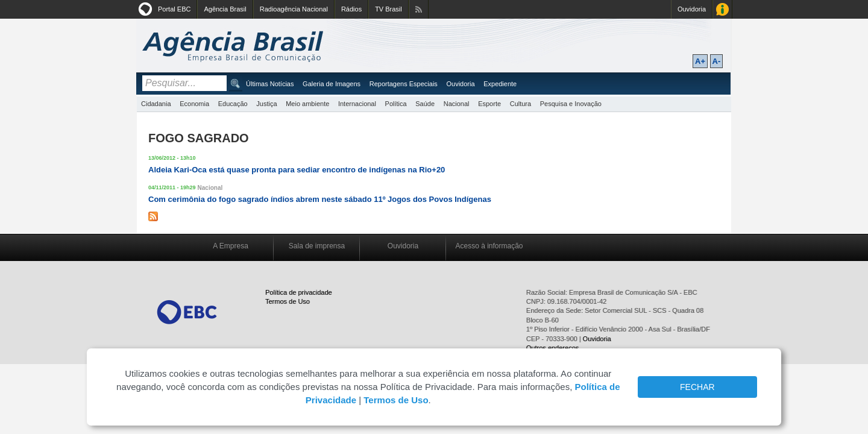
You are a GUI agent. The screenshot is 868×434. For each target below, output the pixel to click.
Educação (233, 104)
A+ (700, 61)
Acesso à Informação (722, 9)
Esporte (489, 104)
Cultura (520, 104)
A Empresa (231, 246)
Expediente (500, 84)
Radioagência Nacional (294, 9)
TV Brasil (388, 9)
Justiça (266, 104)
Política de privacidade (299, 292)
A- (717, 61)
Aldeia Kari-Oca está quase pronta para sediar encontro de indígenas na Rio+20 (297, 170)
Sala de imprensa (317, 246)
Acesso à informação (489, 246)
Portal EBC (174, 9)
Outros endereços (552, 348)
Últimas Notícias (270, 84)
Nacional (457, 104)
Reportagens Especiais (404, 84)
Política (396, 104)
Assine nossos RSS (419, 9)
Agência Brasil (225, 9)
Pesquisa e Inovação (571, 104)
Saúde (425, 104)
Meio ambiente (307, 104)
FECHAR (697, 387)
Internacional (357, 104)
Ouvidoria (692, 9)
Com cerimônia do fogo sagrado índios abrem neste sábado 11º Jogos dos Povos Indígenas (320, 199)
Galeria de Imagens (332, 84)
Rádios (351, 9)
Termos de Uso (288, 301)
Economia (194, 104)
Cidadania (156, 104)
